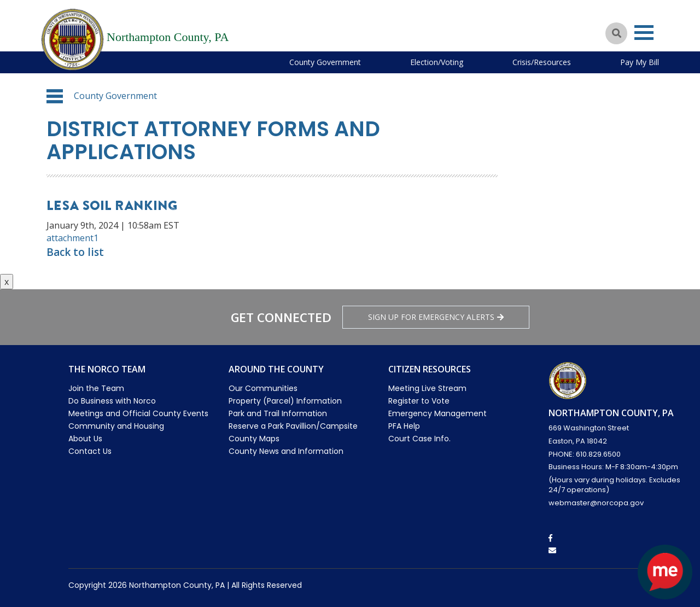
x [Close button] (7, 282)
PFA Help (404, 426)
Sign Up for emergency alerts (436, 317)
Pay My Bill (640, 62)
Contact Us (90, 451)
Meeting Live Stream (427, 388)
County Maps (254, 439)
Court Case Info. (419, 439)
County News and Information (286, 451)
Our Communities (263, 388)
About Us (85, 439)
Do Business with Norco (112, 401)
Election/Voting (437, 62)
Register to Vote (419, 401)
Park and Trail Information (278, 413)
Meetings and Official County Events (138, 413)
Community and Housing (116, 426)
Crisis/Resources (542, 62)
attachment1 (72, 238)
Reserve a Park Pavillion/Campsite (293, 426)
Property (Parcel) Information (285, 401)
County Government (325, 62)
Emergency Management (437, 413)
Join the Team (96, 388)
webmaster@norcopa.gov (596, 503)
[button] (55, 96)
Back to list (75, 252)
